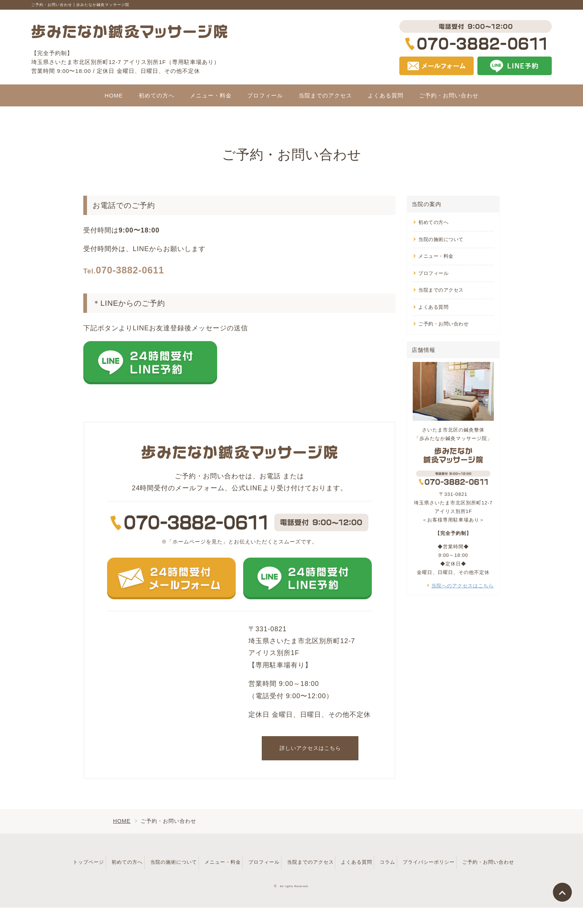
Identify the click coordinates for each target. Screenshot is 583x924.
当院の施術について (441, 239)
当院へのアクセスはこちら (463, 586)
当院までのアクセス (441, 290)
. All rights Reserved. (294, 903)
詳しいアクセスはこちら (310, 748)
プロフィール (433, 273)
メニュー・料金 (436, 256)
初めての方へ (433, 222)
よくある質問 (433, 307)
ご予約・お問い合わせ (443, 324)
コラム (435, 861)
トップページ (89, 861)
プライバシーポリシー (483, 861)
